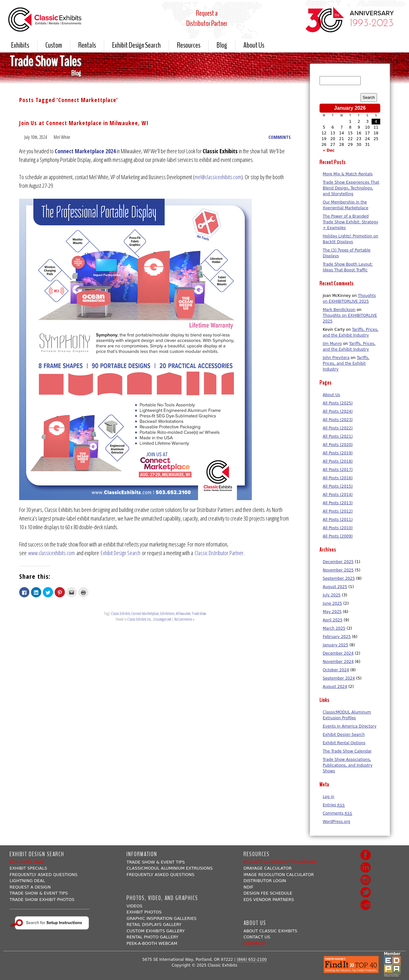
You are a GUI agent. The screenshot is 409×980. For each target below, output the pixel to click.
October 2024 (336, 669)
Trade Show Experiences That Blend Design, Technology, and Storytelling (351, 187)
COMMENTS (280, 136)
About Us (254, 45)
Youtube (366, 904)
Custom (54, 45)
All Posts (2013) (338, 502)
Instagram (366, 879)
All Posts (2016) (338, 477)
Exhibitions (167, 613)
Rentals (87, 45)
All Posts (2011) (338, 519)
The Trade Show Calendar (347, 751)
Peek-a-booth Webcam (152, 943)
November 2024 (338, 661)
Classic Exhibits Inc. (140, 619)
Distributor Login (265, 880)
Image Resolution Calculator (279, 874)
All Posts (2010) (338, 527)
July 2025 (332, 594)
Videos (134, 905)
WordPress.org (336, 821)
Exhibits (20, 45)
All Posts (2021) (338, 436)
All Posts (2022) (338, 427)
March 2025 (334, 628)
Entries (334, 804)
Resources (189, 45)
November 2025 (338, 570)
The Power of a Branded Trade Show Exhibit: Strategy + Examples (350, 221)
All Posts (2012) (338, 511)
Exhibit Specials (28, 868)
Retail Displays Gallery (154, 924)
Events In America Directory (350, 726)
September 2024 (339, 678)
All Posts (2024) (338, 411)
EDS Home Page (27, 861)
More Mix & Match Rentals (348, 173)
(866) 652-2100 (252, 959)
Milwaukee (183, 613)
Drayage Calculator (268, 868)
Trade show (199, 613)
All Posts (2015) (338, 486)
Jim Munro (332, 343)
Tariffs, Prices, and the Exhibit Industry (346, 363)
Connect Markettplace (145, 613)
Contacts (255, 943)
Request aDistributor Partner (207, 18)
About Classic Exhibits (270, 930)
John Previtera (336, 357)
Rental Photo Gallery (152, 936)
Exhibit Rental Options (344, 742)
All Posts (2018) (338, 461)
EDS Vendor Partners (269, 899)
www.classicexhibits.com (51, 552)
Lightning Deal (27, 880)
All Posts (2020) (338, 444)
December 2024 (338, 653)
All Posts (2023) (338, 419)
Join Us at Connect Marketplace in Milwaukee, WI (84, 122)
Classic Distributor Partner (219, 552)
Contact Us (257, 936)
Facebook (366, 854)
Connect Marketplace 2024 (85, 150)
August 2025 (335, 586)
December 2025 (338, 561)
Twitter (366, 892)
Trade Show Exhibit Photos (42, 899)
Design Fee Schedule (268, 892)
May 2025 (332, 611)
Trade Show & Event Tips (39, 892)
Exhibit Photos (144, 911)
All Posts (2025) (338, 402)
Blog (222, 45)
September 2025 (339, 578)
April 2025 (333, 619)
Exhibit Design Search (136, 45)
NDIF (248, 886)
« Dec (329, 150)
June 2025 (332, 603)
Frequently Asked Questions (43, 874)
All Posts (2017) (338, 469)
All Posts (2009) (338, 536)
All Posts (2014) (338, 494)
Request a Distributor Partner (280, 861)
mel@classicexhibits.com (218, 176)
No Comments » (184, 619)
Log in (328, 796)
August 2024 (335, 686)
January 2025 (336, 644)
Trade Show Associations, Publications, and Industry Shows (347, 765)
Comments (337, 813)
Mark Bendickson (339, 309)
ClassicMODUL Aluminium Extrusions (170, 868)
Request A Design (30, 886)
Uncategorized (162, 619)
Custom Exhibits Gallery (156, 930)
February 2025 (337, 636)
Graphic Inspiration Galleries (162, 918)
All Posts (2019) (338, 452)
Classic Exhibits (121, 613)
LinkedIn (366, 867)
